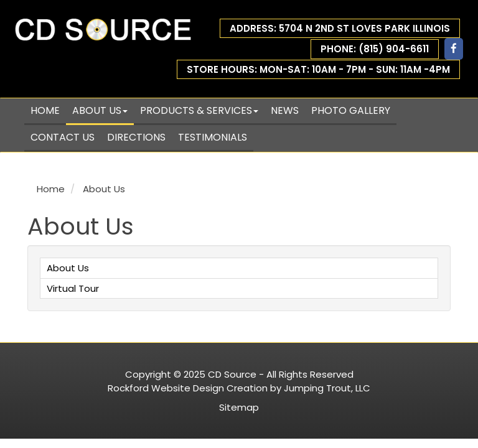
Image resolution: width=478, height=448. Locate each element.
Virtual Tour (73, 288)
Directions (136, 137)
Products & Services (199, 110)
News (285, 110)
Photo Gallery (351, 110)
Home (45, 110)
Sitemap (239, 407)
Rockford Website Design (166, 388)
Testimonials (213, 137)
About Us (100, 110)
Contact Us (63, 137)
